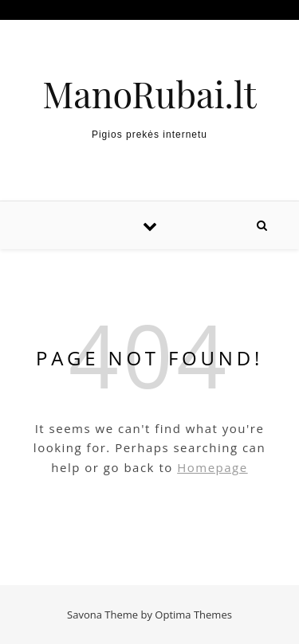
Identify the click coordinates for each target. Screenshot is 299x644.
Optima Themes (193, 615)
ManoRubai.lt (149, 94)
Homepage (212, 467)
